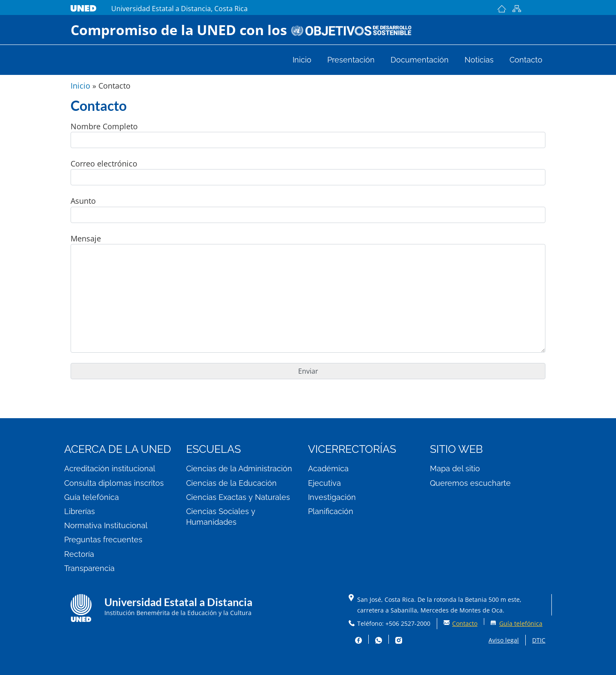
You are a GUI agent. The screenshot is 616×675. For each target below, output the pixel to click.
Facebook (358, 639)
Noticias (479, 60)
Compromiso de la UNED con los (241, 30)
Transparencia (89, 568)
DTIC (539, 640)
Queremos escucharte (470, 483)
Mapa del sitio (517, 9)
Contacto (526, 60)
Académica (328, 468)
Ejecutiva (324, 483)
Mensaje (308, 293)
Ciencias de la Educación (231, 483)
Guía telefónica (92, 497)
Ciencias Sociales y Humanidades (221, 517)
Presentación (351, 60)
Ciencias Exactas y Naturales (238, 497)
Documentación (420, 60)
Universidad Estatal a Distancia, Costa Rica (179, 9)
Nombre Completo (308, 135)
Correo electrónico (308, 172)
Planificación (331, 511)
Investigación (332, 497)
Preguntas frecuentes (103, 540)
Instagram (399, 640)
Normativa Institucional (106, 525)
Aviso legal (504, 640)
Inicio (502, 9)
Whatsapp (379, 639)
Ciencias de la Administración (239, 468)
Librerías (80, 511)
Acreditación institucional (110, 468)
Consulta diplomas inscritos (114, 483)
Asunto (308, 209)
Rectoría (79, 554)
